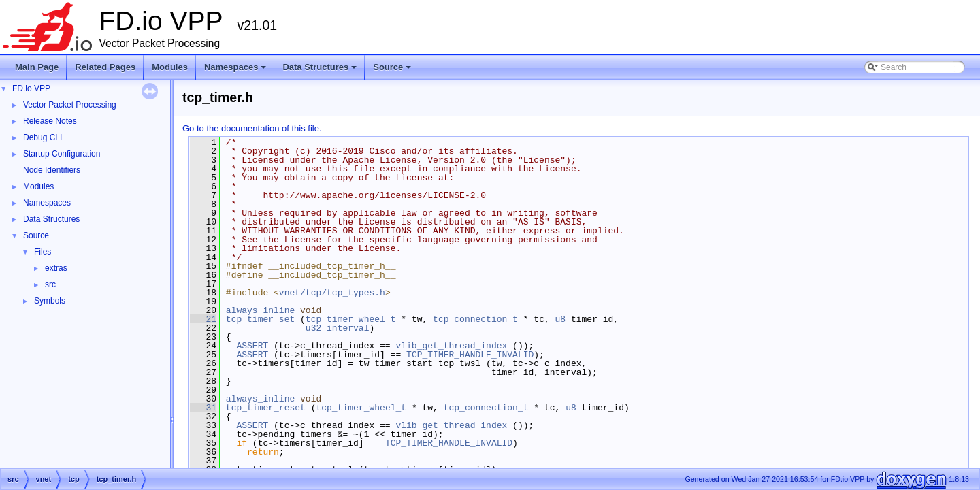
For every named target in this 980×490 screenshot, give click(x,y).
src (50, 284)
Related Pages (105, 67)
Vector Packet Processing (70, 105)
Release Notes (50, 121)
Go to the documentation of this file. (252, 128)
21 (203, 319)
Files (43, 252)
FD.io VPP (31, 88)
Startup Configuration (62, 154)
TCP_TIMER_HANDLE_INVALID (470, 355)
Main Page (37, 67)
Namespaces (236, 71)
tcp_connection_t (475, 319)
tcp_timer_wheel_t (351, 319)
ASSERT (252, 346)
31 (203, 408)
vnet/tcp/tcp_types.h (332, 293)
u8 (560, 319)
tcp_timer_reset (266, 408)
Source (393, 71)
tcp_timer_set (260, 319)
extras (56, 268)
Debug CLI (43, 137)
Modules (170, 67)
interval (348, 328)
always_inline (260, 310)
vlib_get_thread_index (451, 346)
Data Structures (321, 71)
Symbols (50, 301)
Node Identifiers (52, 170)
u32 (313, 328)
